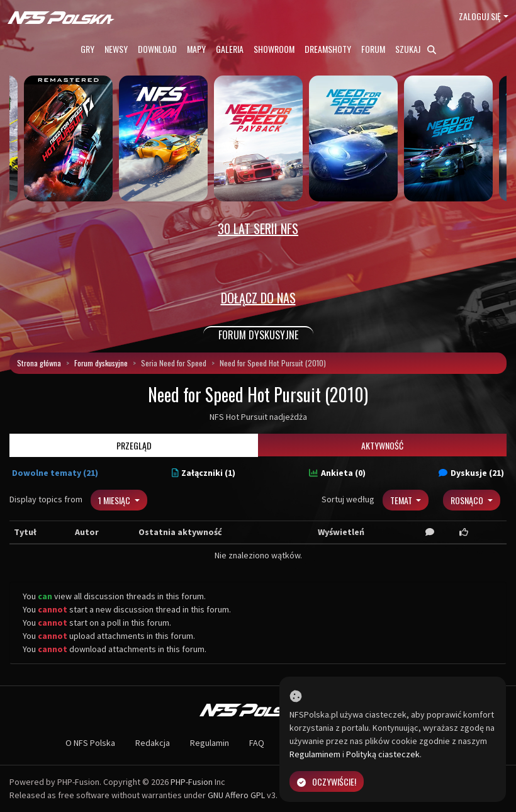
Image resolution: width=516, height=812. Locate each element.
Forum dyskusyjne (101, 363)
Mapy (196, 49)
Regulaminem (315, 754)
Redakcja (153, 743)
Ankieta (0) (337, 473)
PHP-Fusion (192, 782)
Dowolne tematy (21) (55, 473)
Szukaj (416, 49)
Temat (402, 500)
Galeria (230, 49)
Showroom (274, 49)
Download (157, 49)
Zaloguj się (480, 16)
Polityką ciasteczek (383, 754)
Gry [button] (87, 49)
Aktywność (382, 445)
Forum (373, 49)
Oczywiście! (327, 781)
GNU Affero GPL (236, 795)
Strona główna (39, 363)
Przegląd (134, 445)
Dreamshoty (328, 49)
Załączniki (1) (204, 473)
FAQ (257, 743)
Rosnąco (468, 500)
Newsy (116, 49)
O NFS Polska (90, 743)
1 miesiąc (115, 500)
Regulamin (210, 743)
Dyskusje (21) (471, 473)
